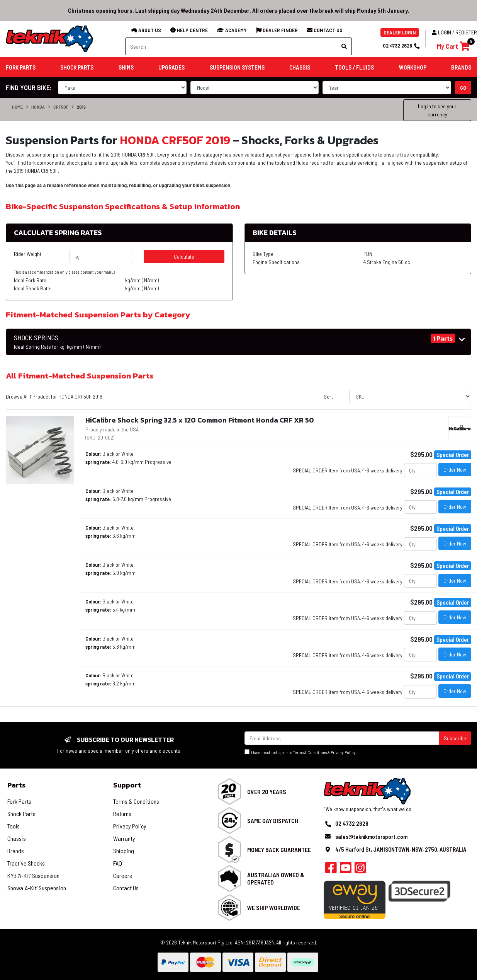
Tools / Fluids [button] (354, 67)
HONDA (38, 107)
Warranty (124, 838)
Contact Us (126, 888)
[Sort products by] (410, 396)
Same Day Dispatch (273, 821)
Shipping (124, 851)
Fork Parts (19, 801)
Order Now (455, 470)
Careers (123, 875)
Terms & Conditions (310, 752)
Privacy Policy (343, 752)
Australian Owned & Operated (276, 878)
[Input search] (231, 46)
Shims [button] (126, 67)
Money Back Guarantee (279, 850)
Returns (122, 814)
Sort (328, 396)
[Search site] (344, 46)
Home (17, 107)
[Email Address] (342, 738)
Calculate (184, 257)
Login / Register (454, 32)
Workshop (413, 67)
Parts (16, 785)
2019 (81, 107)
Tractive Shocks (26, 863)
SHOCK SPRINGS (57, 342)
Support (127, 785)
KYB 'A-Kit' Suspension (33, 875)
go (463, 88)
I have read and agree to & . (301, 752)
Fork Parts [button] (21, 67)
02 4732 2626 (401, 45)
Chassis (17, 838)
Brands (16, 851)
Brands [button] (461, 67)
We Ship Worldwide (274, 908)
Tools (14, 826)
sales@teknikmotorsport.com (371, 837)
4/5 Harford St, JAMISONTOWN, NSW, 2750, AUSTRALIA (401, 849)
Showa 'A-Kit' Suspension (37, 888)
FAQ (118, 863)
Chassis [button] (300, 67)
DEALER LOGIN (400, 32)
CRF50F (61, 107)
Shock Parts (21, 814)
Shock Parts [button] (77, 67)
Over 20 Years (267, 792)
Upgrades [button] (171, 67)
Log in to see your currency (437, 110)
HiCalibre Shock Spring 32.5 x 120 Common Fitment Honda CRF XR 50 (200, 420)
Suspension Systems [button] (237, 67)
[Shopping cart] (453, 46)
